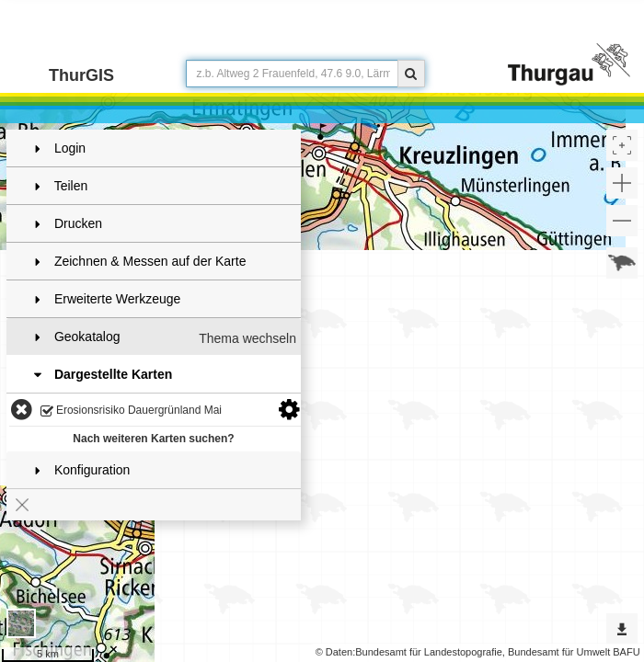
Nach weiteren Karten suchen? (153, 439)
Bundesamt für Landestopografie (429, 652)
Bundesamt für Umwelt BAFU (574, 652)
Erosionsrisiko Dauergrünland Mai (131, 411)
